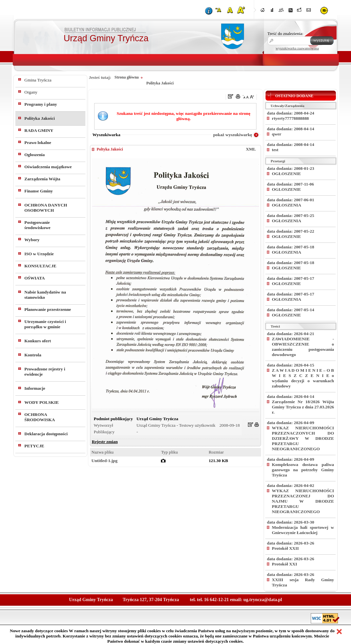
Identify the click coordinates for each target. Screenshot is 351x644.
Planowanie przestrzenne (48, 309)
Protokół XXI (284, 564)
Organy (31, 92)
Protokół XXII (285, 548)
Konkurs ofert (38, 341)
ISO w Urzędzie (39, 254)
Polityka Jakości (40, 118)
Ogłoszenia (35, 155)
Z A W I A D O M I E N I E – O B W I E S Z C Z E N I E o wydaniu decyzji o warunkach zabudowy (303, 378)
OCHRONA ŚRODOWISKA (40, 417)
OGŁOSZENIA (287, 205)
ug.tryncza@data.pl (263, 600)
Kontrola (33, 355)
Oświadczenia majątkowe (48, 167)
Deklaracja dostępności (46, 434)
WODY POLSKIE (42, 402)
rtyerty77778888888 (290, 118)
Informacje (35, 388)
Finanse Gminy (39, 191)
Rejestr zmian (105, 442)
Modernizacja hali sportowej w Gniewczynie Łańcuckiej (303, 530)
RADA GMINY (39, 130)
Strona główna (127, 77)
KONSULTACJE (41, 266)
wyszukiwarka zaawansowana (297, 48)
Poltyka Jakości (110, 149)
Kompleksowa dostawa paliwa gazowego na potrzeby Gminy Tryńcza (303, 470)
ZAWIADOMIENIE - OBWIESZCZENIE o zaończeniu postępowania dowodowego (303, 347)
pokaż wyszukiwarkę (233, 135)
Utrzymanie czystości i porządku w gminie (45, 324)
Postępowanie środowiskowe (38, 225)
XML (251, 149)
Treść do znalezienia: (286, 34)
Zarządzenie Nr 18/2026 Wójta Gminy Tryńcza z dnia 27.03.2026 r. (303, 407)
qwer (277, 134)
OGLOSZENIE (286, 189)
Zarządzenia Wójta (43, 179)
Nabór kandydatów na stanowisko (45, 295)
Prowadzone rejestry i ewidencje (45, 372)
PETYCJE (35, 446)
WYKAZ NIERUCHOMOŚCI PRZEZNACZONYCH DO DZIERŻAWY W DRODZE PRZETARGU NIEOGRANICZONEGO (303, 438)
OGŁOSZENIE (286, 174)
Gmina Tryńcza (38, 80)
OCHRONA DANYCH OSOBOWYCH (46, 208)
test (275, 150)
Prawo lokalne (38, 143)
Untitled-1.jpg (105, 461)
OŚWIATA (35, 278)
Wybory (32, 240)
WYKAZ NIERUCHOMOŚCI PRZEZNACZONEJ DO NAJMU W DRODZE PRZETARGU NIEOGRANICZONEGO (303, 501)
